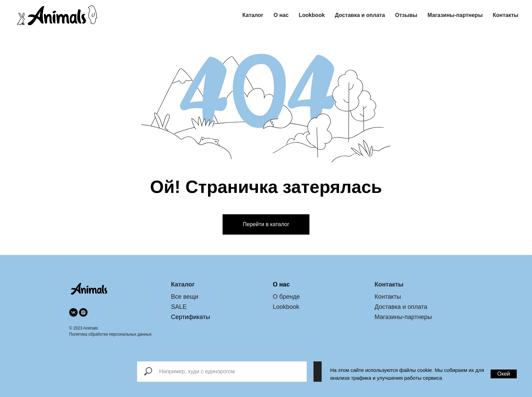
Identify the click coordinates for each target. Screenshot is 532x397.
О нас (281, 15)
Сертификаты (191, 317)
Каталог (253, 15)
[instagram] (83, 312)
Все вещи (185, 297)
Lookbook (312, 15)
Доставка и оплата (360, 15)
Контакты (506, 15)
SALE (179, 307)
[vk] (73, 312)
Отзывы (406, 15)
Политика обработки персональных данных (110, 334)
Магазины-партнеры (455, 15)
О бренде (286, 297)
